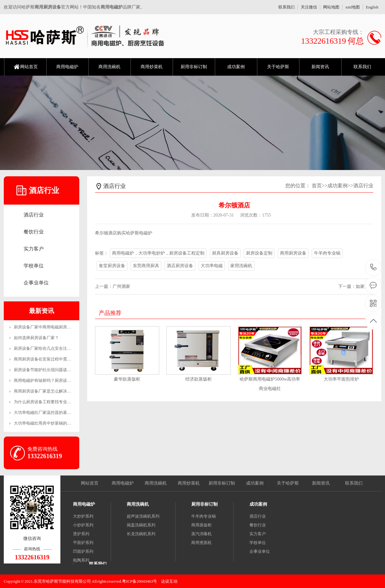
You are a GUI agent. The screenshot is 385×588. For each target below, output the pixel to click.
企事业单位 (36, 283)
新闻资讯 (320, 67)
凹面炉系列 (83, 551)
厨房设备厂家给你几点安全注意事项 (47, 348)
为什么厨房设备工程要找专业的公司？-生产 (53, 402)
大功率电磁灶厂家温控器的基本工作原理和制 (55, 412)
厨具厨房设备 (225, 253)
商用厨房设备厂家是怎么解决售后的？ (49, 391)
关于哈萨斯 (278, 67)
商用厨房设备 (293, 253)
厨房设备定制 (259, 253)
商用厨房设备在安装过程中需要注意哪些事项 (55, 359)
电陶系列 (81, 560)
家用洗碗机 (241, 266)
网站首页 (29, 67)
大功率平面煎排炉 (341, 379)
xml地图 (353, 7)
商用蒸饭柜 (201, 525)
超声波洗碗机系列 (143, 516)
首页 (317, 186)
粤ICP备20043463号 (139, 581)
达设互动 (169, 581)
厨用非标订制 (194, 67)
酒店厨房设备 (180, 266)
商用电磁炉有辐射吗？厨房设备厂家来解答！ (55, 380)
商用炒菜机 (152, 67)
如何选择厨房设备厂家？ (36, 338)
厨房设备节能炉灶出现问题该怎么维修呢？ (53, 370)
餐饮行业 (34, 232)
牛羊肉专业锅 (327, 253)
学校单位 (34, 266)
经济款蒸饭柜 (198, 379)
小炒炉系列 (83, 525)
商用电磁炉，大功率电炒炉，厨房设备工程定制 (158, 253)
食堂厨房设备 (112, 266)
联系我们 (287, 7)
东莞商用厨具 (146, 266)
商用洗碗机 (109, 67)
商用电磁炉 (67, 67)
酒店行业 (34, 215)
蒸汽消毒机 (201, 534)
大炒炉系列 (83, 516)
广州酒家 (121, 286)
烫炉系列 (81, 534)
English (372, 7)
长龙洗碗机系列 (141, 534)
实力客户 (34, 249)
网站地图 (331, 7)
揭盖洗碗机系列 (141, 525)
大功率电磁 (212, 266)
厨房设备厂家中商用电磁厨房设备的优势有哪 (55, 327)
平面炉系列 (83, 543)
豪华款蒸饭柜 (127, 379)
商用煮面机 (201, 543)
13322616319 (374, 267)
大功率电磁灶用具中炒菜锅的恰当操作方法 (53, 423)
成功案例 (236, 67)
